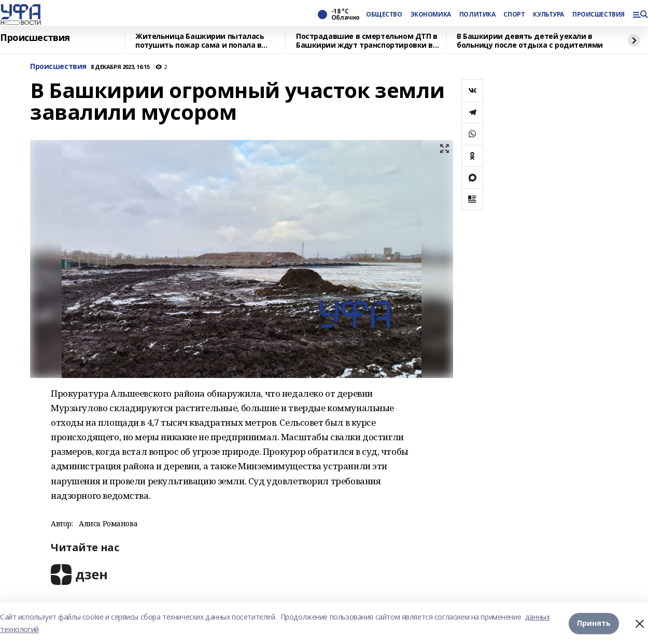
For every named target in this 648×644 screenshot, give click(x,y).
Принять (594, 623)
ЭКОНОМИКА (431, 15)
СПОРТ (514, 15)
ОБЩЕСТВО (384, 15)
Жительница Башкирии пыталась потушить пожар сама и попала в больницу (200, 41)
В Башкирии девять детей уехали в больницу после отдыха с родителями (530, 41)
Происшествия (35, 38)
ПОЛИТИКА (477, 15)
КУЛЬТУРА (548, 15)
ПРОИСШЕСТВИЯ (598, 15)
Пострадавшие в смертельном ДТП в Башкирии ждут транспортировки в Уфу (367, 41)
